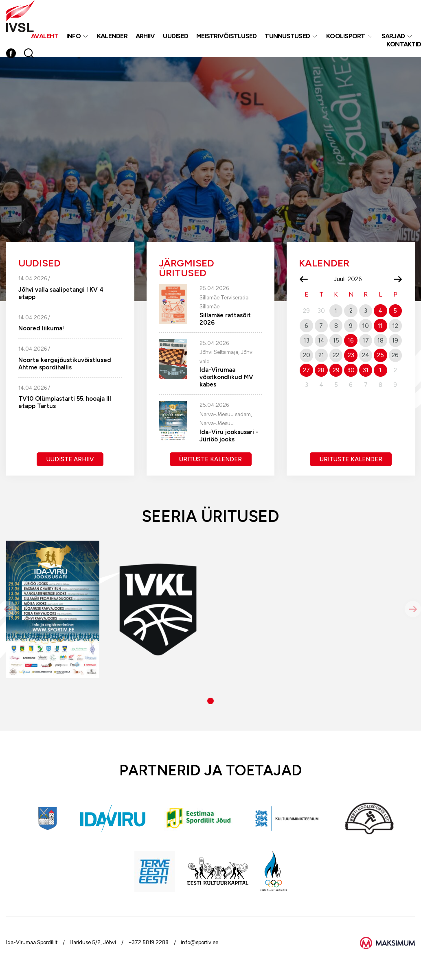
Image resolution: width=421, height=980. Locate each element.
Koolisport (346, 36)
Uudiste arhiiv (70, 459)
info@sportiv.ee (200, 942)
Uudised (175, 36)
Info (73, 36)
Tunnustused (287, 36)
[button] (210, 701)
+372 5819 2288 (148, 942)
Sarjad (393, 36)
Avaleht (45, 36)
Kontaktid (404, 44)
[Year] (358, 279)
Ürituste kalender (210, 459)
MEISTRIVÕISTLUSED (226, 36)
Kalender (112, 36)
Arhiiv (145, 36)
